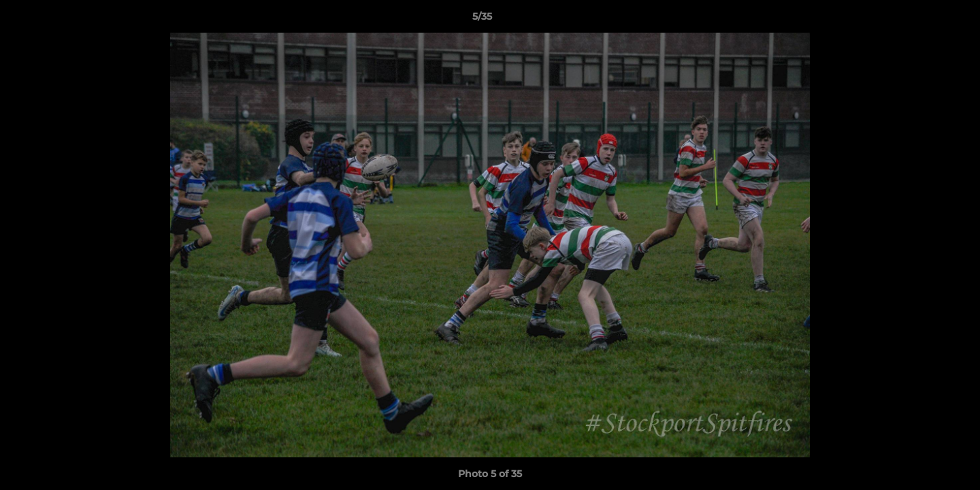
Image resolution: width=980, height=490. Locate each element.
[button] (923, 20)
